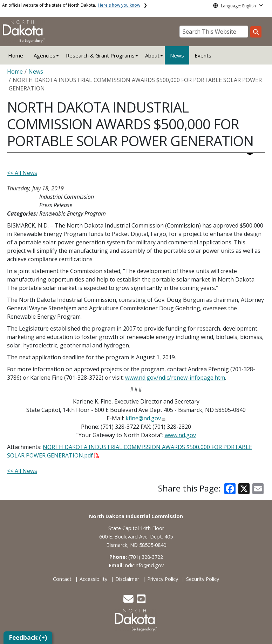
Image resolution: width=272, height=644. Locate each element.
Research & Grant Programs (100, 55)
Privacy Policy (163, 579)
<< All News (22, 173)
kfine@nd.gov (143, 418)
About (152, 55)
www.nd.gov (180, 435)
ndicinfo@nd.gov (144, 565)
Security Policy (203, 579)
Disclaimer (127, 579)
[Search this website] (256, 32)
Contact (62, 579)
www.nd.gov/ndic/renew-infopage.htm (175, 378)
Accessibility (93, 579)
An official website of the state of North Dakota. (71, 5)
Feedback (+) (28, 638)
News (177, 55)
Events (203, 55)
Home (16, 55)
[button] (129, 601)
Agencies (45, 55)
